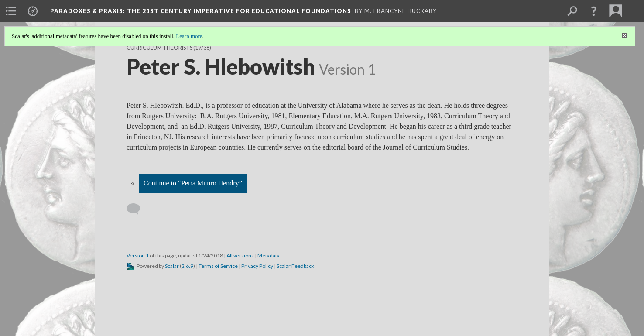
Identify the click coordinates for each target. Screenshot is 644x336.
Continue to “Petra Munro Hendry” (193, 183)
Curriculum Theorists (159, 48)
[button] (594, 11)
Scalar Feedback (295, 266)
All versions (240, 255)
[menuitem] (11, 11)
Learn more (189, 36)
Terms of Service (218, 266)
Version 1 (138, 255)
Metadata (269, 255)
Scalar (172, 266)
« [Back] (133, 183)
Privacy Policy (257, 266)
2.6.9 (187, 266)
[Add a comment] (137, 209)
